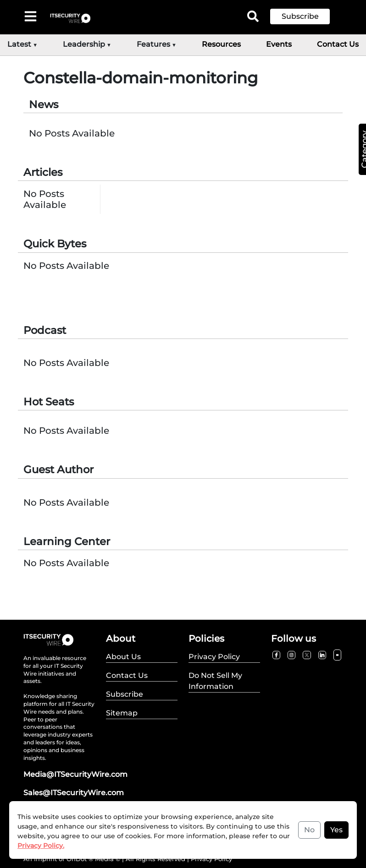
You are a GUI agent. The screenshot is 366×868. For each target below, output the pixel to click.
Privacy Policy (211, 859)
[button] (307, 16)
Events (279, 44)
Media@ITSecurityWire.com (75, 774)
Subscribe (300, 16)
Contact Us (338, 44)
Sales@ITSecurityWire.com (74, 793)
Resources (221, 44)
